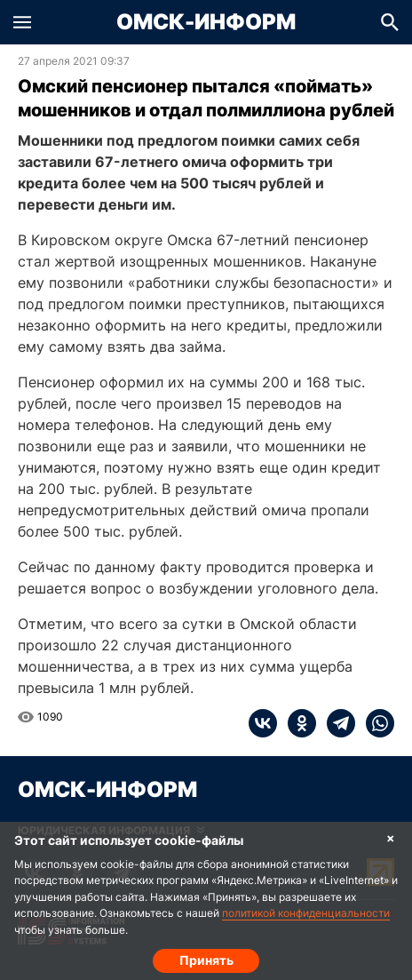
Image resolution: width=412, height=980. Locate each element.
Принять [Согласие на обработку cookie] (206, 960)
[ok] (297, 723)
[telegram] (336, 723)
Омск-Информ (206, 22)
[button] (22, 22)
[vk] (263, 723)
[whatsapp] (375, 723)
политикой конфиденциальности (306, 913)
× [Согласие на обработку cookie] (391, 837)
